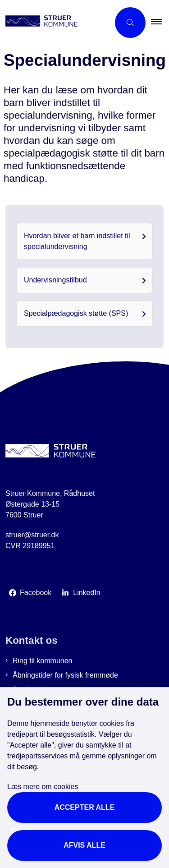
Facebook (36, 593)
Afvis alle (84, 845)
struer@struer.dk (32, 535)
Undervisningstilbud (55, 280)
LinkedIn (87, 593)
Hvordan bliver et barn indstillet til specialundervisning (77, 241)
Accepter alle (85, 807)
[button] (160, 23)
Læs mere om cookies (43, 787)
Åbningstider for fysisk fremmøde (65, 675)
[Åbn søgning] (130, 23)
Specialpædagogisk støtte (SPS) (76, 313)
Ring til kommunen (43, 661)
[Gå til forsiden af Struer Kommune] (55, 23)
